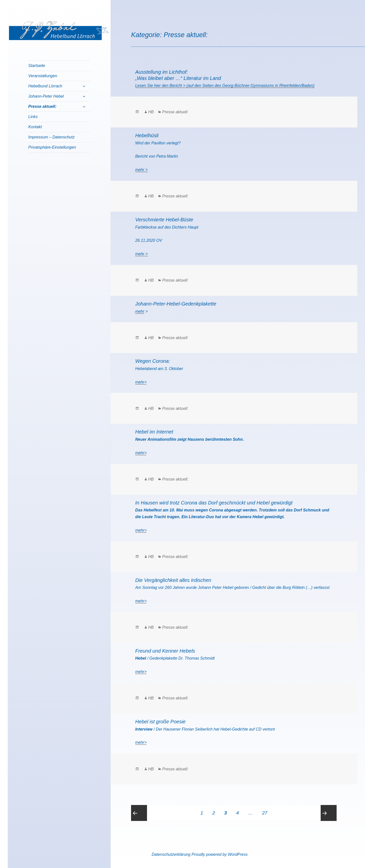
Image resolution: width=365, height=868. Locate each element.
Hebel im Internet (154, 432)
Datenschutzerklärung (171, 854)
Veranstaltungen (43, 76)
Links (33, 117)
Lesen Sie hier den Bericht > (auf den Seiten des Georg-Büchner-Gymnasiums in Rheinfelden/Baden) (225, 86)
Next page (329, 813)
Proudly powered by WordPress (220, 854)
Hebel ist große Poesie (160, 722)
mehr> (141, 382)
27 (267, 810)
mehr (140, 311)
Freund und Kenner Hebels (165, 651)
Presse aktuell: (42, 106)
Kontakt (35, 127)
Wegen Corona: (153, 361)
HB (151, 112)
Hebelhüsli (147, 135)
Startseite (37, 66)
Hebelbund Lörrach (45, 86)
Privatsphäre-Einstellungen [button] (52, 147)
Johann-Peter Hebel (46, 96)
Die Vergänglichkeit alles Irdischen (173, 580)
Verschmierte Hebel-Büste (164, 220)
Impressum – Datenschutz (52, 137)
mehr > (142, 170)
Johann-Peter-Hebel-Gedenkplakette (176, 304)
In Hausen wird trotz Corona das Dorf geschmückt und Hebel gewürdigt (214, 503)
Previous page (139, 813)
